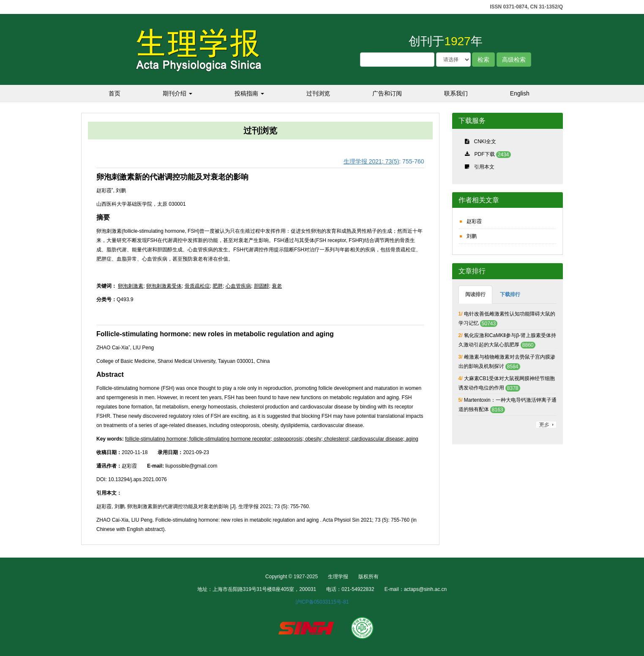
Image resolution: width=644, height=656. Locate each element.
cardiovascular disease (376, 439)
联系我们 (456, 93)
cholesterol (336, 439)
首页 (115, 93)
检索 (483, 60)
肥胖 (218, 286)
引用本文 (484, 167)
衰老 (277, 286)
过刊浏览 (318, 93)
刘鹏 (472, 236)
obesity (312, 439)
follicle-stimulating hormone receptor (229, 439)
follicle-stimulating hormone (156, 439)
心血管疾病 (238, 286)
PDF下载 (485, 154)
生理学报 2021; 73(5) (371, 161)
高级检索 (514, 60)
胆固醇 (262, 286)
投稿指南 (249, 93)
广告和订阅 (387, 93)
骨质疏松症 (197, 286)
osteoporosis (287, 439)
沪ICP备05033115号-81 (322, 602)
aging (411, 439)
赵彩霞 (474, 221)
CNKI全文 (485, 142)
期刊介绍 (177, 93)
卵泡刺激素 (131, 286)
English (520, 93)
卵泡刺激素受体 (164, 286)
